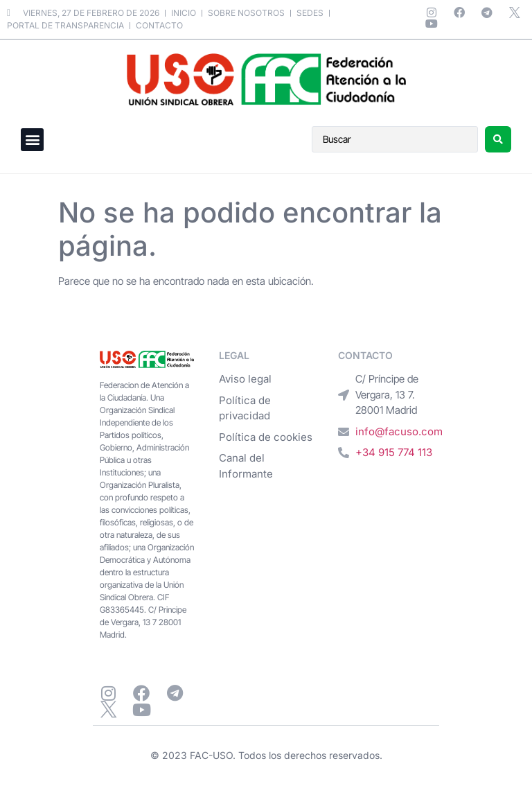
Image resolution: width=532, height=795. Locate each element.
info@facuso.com (399, 431)
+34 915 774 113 (394, 452)
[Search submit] (498, 139)
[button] (32, 140)
